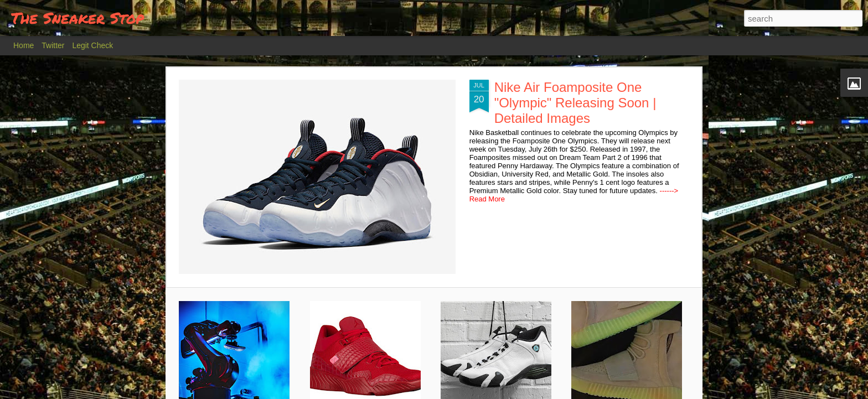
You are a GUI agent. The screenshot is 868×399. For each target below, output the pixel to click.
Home (24, 45)
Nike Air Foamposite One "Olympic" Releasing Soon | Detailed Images (299, 103)
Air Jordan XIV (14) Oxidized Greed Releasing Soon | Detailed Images (498, 368)
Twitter (53, 45)
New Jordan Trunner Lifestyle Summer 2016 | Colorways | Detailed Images (375, 368)
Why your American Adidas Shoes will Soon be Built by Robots (237, 368)
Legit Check (92, 45)
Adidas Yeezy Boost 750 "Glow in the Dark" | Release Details (635, 363)
